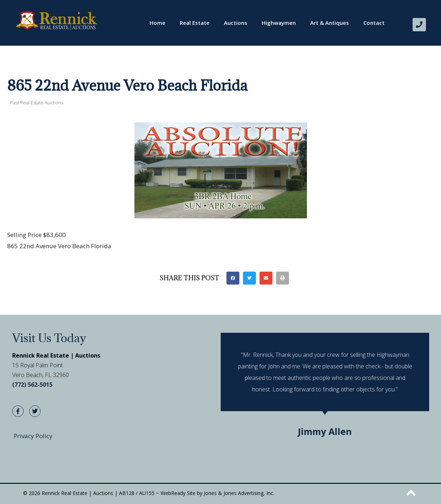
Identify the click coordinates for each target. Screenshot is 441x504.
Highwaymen (279, 23)
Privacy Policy (33, 436)
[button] (233, 278)
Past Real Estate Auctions (37, 102)
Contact (374, 23)
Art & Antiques (330, 23)
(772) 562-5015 (32, 384)
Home (157, 23)
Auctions (236, 23)
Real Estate (195, 23)
